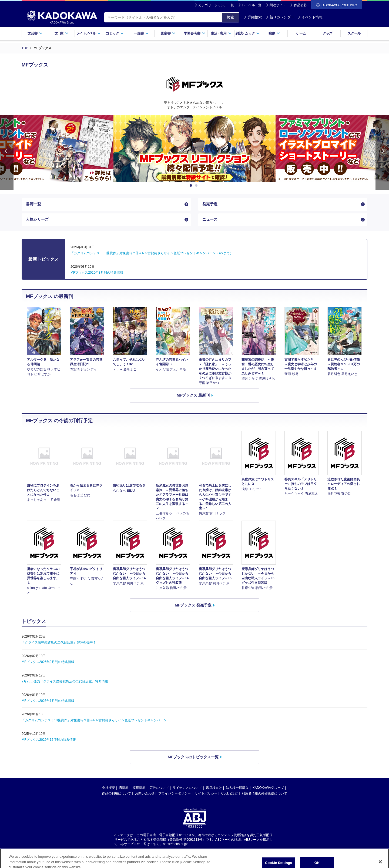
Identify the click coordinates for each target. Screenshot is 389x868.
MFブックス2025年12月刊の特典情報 (49, 740)
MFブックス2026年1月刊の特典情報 (48, 701)
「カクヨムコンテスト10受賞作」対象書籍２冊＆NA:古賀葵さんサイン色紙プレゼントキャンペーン (94, 721)
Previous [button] (7, 152)
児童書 (168, 33)
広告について (159, 788)
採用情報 (139, 788)
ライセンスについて (187, 788)
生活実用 (221, 33)
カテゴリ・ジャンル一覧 (216, 5)
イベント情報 (310, 17)
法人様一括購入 (237, 788)
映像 (274, 33)
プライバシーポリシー (175, 794)
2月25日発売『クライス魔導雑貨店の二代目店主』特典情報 (65, 682)
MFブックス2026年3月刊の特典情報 (97, 273)
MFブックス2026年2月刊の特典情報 (48, 662)
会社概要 (109, 788)
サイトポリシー (206, 794)
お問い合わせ (145, 794)
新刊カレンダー (280, 17)
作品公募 (300, 5)
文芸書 (35, 33)
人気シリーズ (37, 220)
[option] (194, 148)
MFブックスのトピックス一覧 (193, 758)
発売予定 (210, 204)
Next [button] (382, 152)
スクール (354, 33)
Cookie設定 (229, 794)
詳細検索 (253, 17)
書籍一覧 (33, 204)
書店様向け (214, 788)
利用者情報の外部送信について (264, 794)
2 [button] (197, 185)
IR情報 (124, 788)
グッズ (328, 33)
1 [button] (192, 185)
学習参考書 (194, 33)
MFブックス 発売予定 (193, 606)
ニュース (210, 220)
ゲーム (301, 33)
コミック (115, 33)
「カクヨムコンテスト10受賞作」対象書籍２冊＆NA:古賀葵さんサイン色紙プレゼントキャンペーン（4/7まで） (152, 254)
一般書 (141, 33)
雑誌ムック (248, 33)
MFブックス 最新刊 (193, 396)
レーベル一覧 (252, 5)
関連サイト (278, 5)
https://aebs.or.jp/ (175, 845)
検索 (230, 17)
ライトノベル (88, 33)
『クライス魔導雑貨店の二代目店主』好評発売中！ (59, 643)
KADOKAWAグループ (268, 788)
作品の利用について (116, 794)
